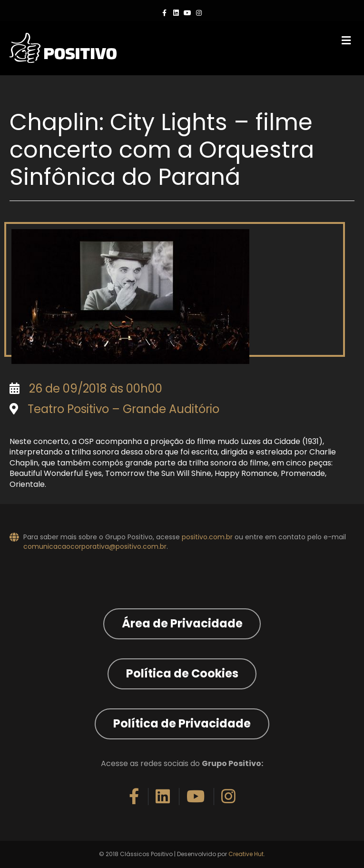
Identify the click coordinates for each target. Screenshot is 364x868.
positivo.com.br (207, 537)
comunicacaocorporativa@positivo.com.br (95, 546)
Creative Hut (246, 854)
